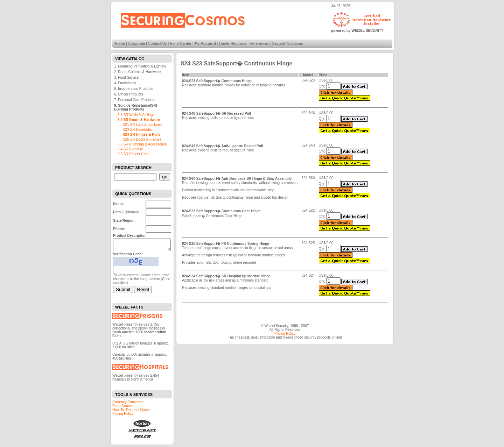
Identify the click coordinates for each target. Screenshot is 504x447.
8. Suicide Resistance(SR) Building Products (136, 107)
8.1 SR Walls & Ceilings (136, 115)
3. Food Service (126, 77)
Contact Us (157, 43)
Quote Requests (233, 43)
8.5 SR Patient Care (133, 154)
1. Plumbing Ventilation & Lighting (140, 66)
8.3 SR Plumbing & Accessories (142, 144)
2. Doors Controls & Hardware (137, 72)
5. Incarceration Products (134, 89)
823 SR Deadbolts (137, 130)
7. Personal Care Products (135, 100)
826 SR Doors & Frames (142, 139)
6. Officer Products (129, 94)
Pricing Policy (123, 416)
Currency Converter (128, 404)
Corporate (137, 43)
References (259, 43)
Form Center (181, 43)
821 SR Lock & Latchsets (143, 125)
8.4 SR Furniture (130, 149)
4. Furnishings (125, 83)
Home (120, 43)
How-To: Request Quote (131, 412)
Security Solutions (287, 43)
